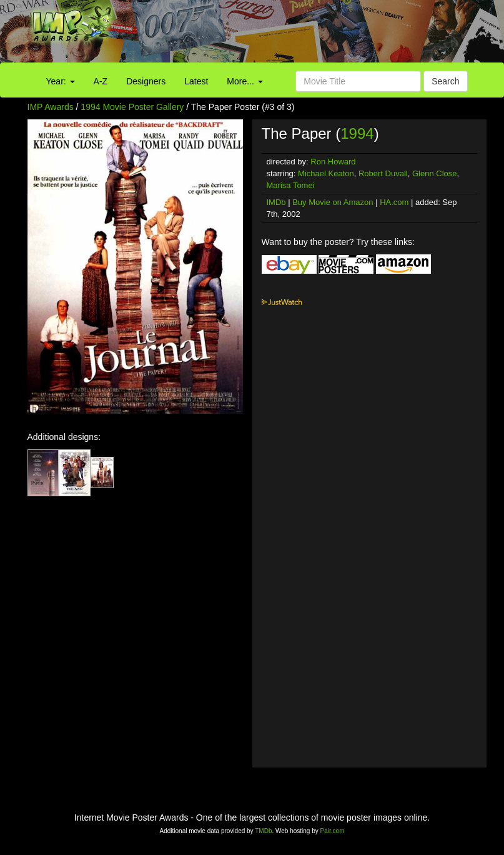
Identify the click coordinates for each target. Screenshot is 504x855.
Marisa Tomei (291, 185)
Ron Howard (333, 162)
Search (445, 81)
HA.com (394, 202)
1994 (357, 133)
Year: (61, 81)
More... (245, 81)
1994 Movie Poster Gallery (132, 107)
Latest (196, 81)
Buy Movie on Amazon (333, 202)
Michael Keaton (326, 173)
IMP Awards (51, 107)
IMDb (276, 202)
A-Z (101, 81)
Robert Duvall (383, 173)
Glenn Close (435, 173)
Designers (146, 81)
